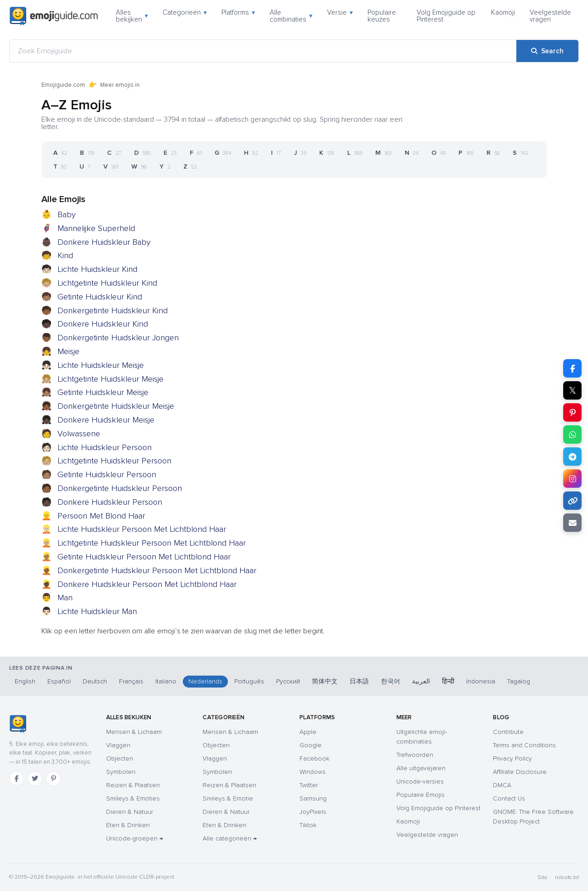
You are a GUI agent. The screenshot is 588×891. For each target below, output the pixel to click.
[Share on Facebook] (572, 368)
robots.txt (567, 877)
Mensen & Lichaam (134, 732)
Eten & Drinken (128, 825)
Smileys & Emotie (228, 798)
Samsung (313, 798)
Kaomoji (503, 12)
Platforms (238, 12)
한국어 (390, 681)
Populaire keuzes (382, 16)
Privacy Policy (512, 758)
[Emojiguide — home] (54, 16)
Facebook (314, 758)
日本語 (359, 681)
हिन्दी (448, 681)
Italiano (166, 681)
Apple (308, 732)
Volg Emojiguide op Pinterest (446, 16)
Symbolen (121, 772)
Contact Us (509, 798)
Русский (288, 681)
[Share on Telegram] (572, 457)
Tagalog (519, 681)
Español (59, 681)
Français (131, 681)
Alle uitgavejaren (421, 768)
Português (249, 681)
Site (543, 877)
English (25, 681)
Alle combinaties (291, 16)
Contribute (508, 732)
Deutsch (95, 681)
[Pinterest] (53, 778)
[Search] (547, 51)
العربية (421, 681)
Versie (340, 12)
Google (311, 745)
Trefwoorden (415, 755)
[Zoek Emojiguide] (263, 51)
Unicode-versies (420, 781)
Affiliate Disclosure (520, 772)
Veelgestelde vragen (550, 16)
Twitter (309, 785)
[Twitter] (35, 778)
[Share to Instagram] (572, 479)
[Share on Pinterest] (572, 412)
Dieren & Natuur (130, 812)
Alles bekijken (132, 16)
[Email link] (572, 523)
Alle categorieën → (230, 838)
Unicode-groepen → (135, 838)
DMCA (502, 785)
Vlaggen (118, 745)
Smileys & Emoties (133, 798)
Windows (313, 772)
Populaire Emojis (421, 795)
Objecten (120, 758)
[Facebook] (17, 778)
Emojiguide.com (63, 85)
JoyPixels (313, 812)
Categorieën (185, 12)
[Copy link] (572, 501)
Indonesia (481, 681)
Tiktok (308, 825)
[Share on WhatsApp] (572, 434)
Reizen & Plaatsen (133, 785)
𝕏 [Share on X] (572, 390)
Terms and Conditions (524, 745)
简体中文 (325, 681)
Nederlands (205, 681)
